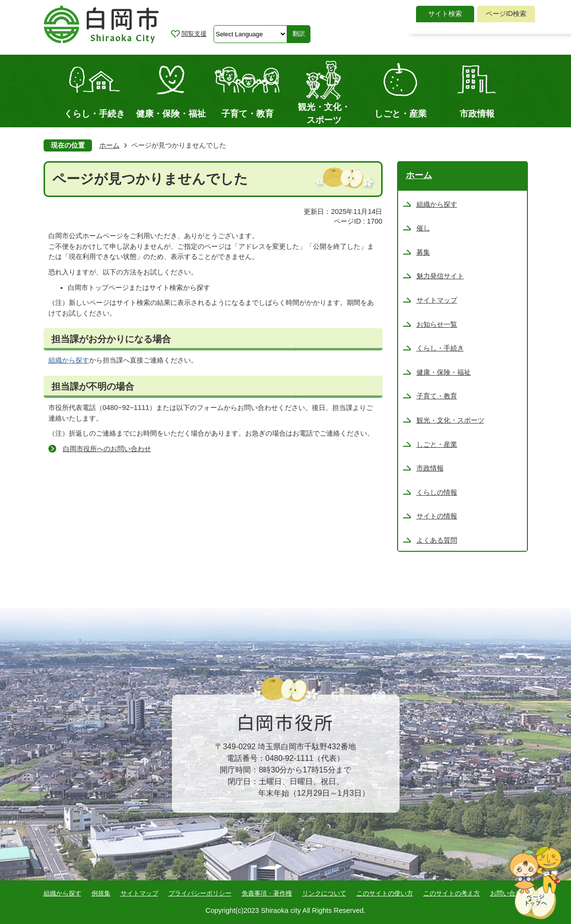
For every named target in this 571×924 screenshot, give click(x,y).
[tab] (445, 14)
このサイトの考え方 (452, 893)
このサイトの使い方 (385, 893)
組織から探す (69, 360)
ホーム (109, 145)
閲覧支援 (194, 34)
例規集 (101, 893)
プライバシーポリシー (200, 893)
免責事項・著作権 (267, 893)
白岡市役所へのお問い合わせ (107, 449)
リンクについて (324, 893)
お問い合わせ (509, 893)
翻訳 (299, 34)
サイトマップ (139, 893)
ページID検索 (506, 14)
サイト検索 (445, 14)
